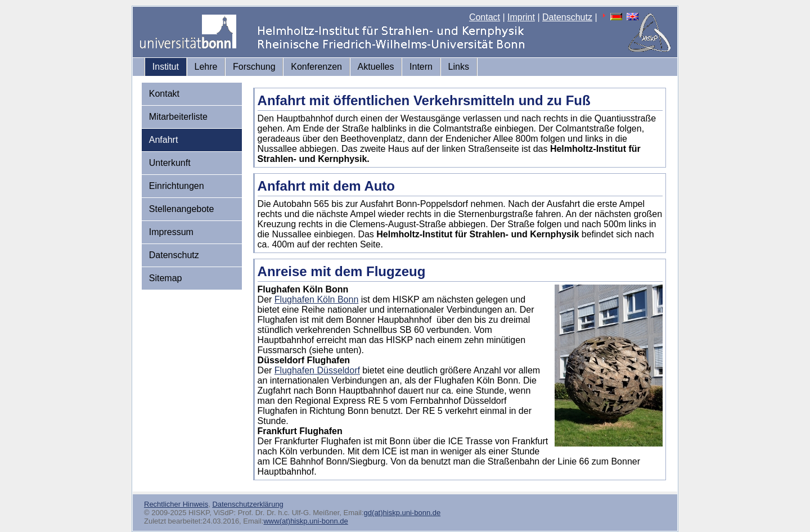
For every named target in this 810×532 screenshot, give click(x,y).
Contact (485, 17)
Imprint (521, 17)
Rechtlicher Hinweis (176, 504)
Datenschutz (567, 17)
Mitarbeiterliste (178, 117)
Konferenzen (316, 67)
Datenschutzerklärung (247, 504)
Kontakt (164, 94)
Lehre (206, 67)
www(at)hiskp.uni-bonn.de (305, 521)
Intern (421, 67)
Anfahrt (164, 140)
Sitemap (166, 278)
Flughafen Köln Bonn (316, 299)
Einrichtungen (177, 186)
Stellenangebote (182, 209)
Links (459, 67)
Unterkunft (170, 163)
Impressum (171, 232)
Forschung (254, 67)
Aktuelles (376, 67)
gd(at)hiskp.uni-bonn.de (402, 513)
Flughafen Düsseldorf (317, 370)
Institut (166, 67)
